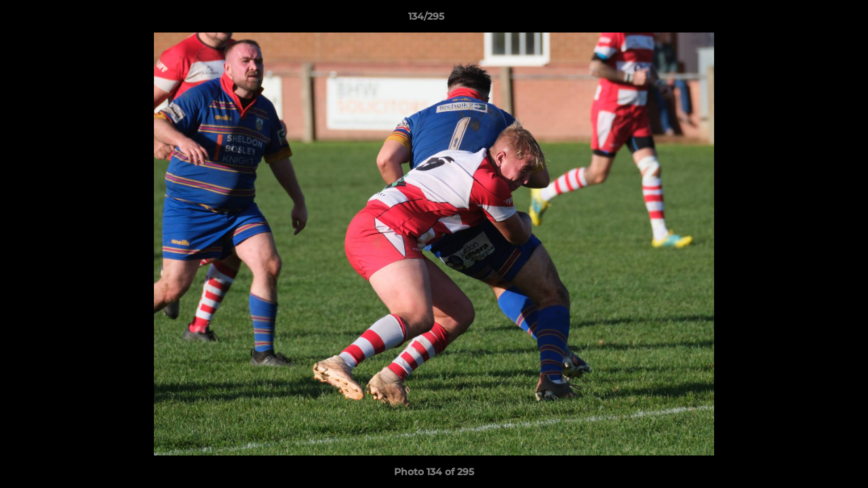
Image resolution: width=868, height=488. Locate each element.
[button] (811, 20)
